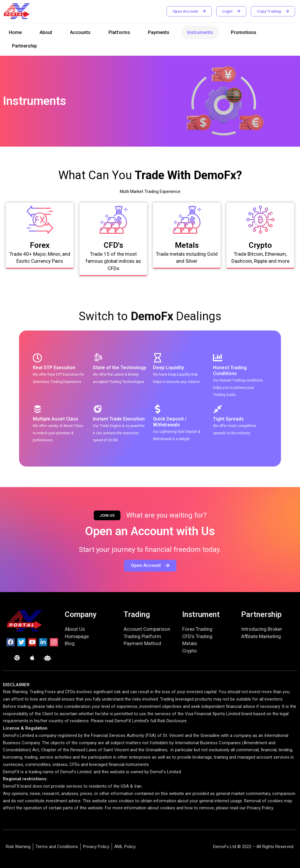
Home (15, 32)
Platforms (119, 32)
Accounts (80, 32)
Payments (159, 32)
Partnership (24, 46)
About (46, 32)
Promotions (244, 32)
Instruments (200, 32)
